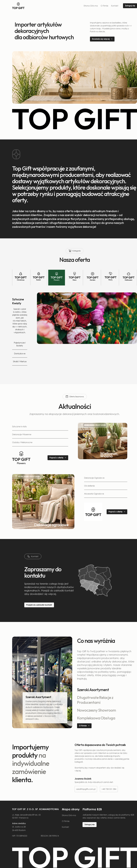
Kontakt (115, 6)
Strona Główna (91, 6)
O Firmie (104, 6)
